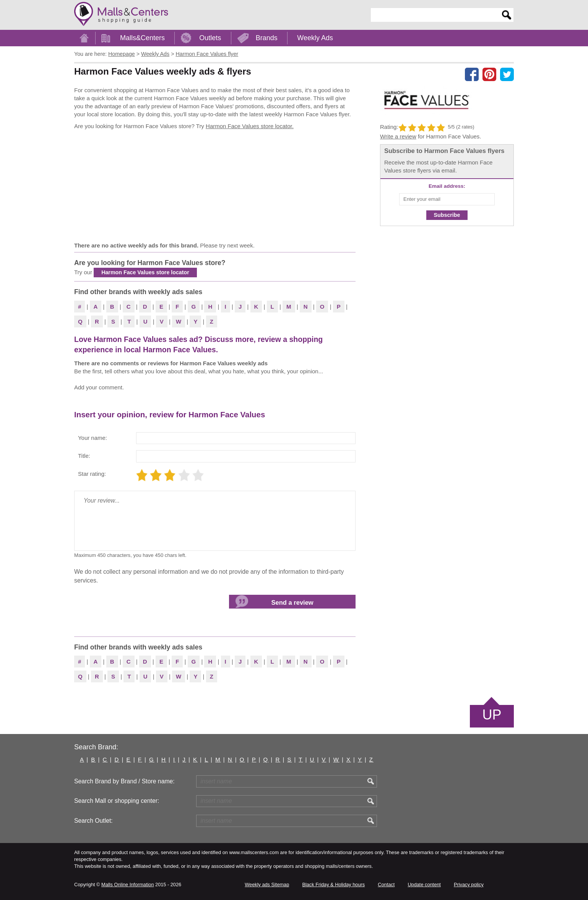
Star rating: (92, 474)
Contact (386, 885)
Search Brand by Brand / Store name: (124, 781)
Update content (424, 885)
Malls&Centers (142, 38)
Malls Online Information (128, 885)
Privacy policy (469, 885)
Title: (84, 456)
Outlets (210, 38)
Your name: (93, 438)
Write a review (398, 136)
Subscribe (447, 215)
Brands (267, 38)
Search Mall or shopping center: (117, 801)
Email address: (447, 186)
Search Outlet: (93, 821)
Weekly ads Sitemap (267, 885)
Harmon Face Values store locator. (250, 126)
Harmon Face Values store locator (145, 272)
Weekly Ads (315, 38)
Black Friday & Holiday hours (333, 885)
